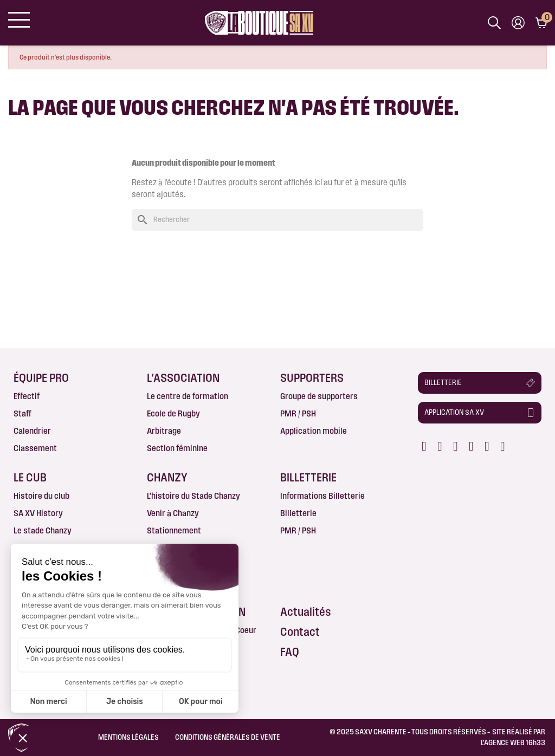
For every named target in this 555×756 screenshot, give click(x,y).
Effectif (27, 396)
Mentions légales (128, 737)
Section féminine (177, 448)
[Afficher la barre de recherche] (494, 23)
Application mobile (314, 431)
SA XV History (38, 513)
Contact (300, 632)
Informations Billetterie (322, 496)
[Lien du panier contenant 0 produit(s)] (541, 23)
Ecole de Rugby (173, 413)
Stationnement (174, 530)
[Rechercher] (277, 220)
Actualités (306, 612)
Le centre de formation (188, 396)
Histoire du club (41, 496)
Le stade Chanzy (43, 530)
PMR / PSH (298, 413)
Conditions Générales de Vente (228, 737)
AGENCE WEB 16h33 (515, 742)
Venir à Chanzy (173, 513)
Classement (35, 448)
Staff (22, 413)
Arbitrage (164, 431)
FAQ (290, 652)
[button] (480, 383)
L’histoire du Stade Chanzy (193, 496)
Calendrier (32, 431)
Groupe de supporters (319, 396)
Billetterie (298, 513)
